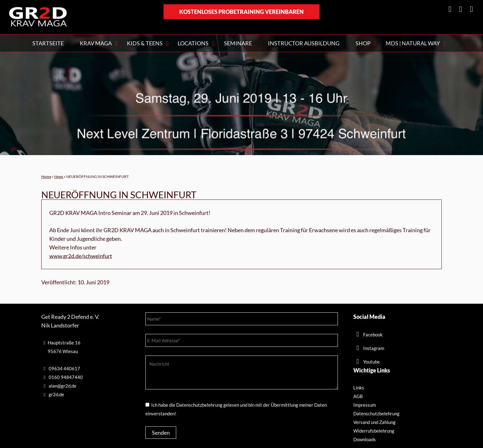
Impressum (365, 405)
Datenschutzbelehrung (376, 413)
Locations (193, 43)
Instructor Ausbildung (304, 43)
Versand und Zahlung (374, 422)
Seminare (238, 43)
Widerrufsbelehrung (374, 431)
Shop (363, 43)
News (59, 177)
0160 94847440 (66, 377)
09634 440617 (64, 368)
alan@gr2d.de (63, 386)
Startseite (48, 43)
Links (359, 388)
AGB (358, 396)
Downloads (365, 439)
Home (46, 177)
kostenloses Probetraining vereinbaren (241, 12)
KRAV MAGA (96, 43)
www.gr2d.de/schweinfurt (81, 256)
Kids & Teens (145, 43)
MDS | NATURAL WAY (413, 43)
